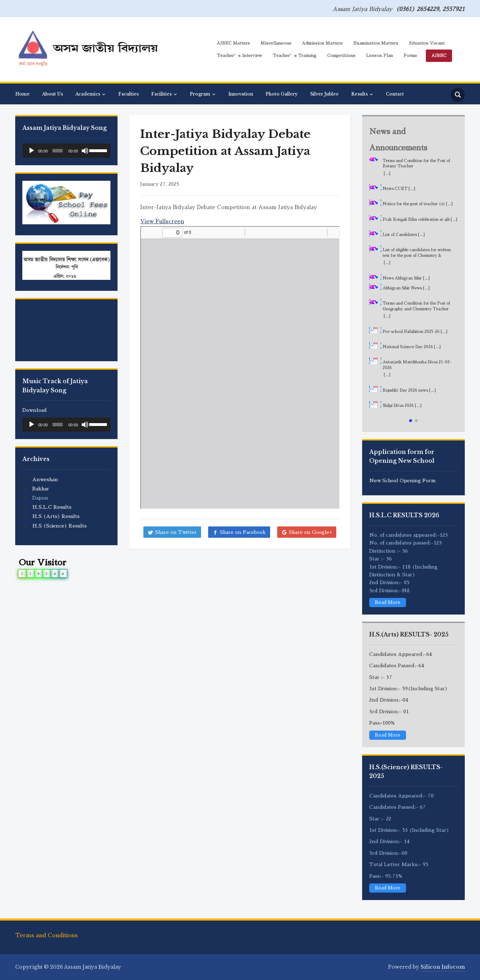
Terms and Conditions (46, 935)
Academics (88, 94)
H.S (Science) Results (59, 526)
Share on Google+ (310, 532)
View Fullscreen (162, 221)
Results (359, 94)
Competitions (341, 56)
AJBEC (439, 56)
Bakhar (41, 489)
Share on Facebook (243, 532)
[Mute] (85, 151)
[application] (66, 151)
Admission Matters (322, 43)
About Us (53, 94)
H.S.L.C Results (52, 507)
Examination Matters (376, 43)
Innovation (241, 94)
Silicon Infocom (443, 967)
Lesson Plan (379, 56)
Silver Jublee (324, 94)
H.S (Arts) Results (56, 516)
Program (200, 94)
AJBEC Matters (233, 43)
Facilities (161, 94)
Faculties (128, 94)
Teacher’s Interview (239, 56)
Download (35, 410)
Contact (395, 94)
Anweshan (45, 479)
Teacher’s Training (295, 56)
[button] (411, 421)
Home (22, 94)
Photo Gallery (282, 94)
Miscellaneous (276, 43)
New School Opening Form (402, 480)
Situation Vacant (427, 43)
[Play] (32, 151)
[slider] (58, 151)
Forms (410, 56)
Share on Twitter (176, 532)
